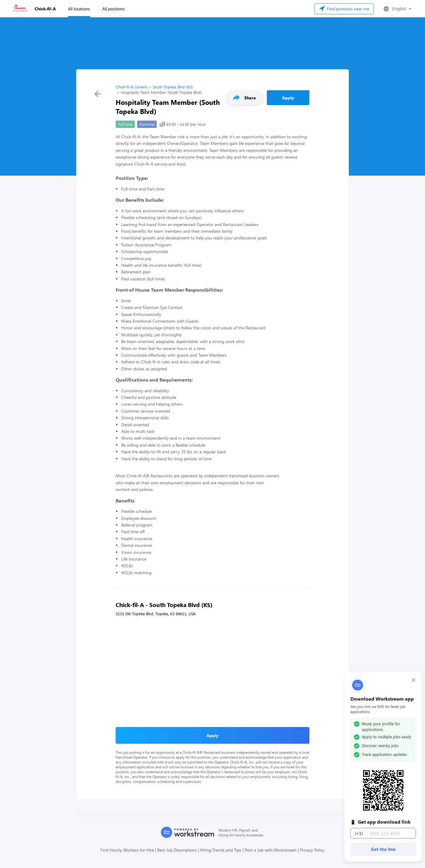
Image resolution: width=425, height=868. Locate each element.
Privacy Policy (312, 850)
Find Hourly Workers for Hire (127, 850)
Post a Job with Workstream (271, 850)
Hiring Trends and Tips (221, 850)
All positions (114, 9)
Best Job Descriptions (177, 850)
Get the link (383, 849)
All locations (79, 9)
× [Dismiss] (414, 680)
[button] (397, 9)
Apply (288, 98)
